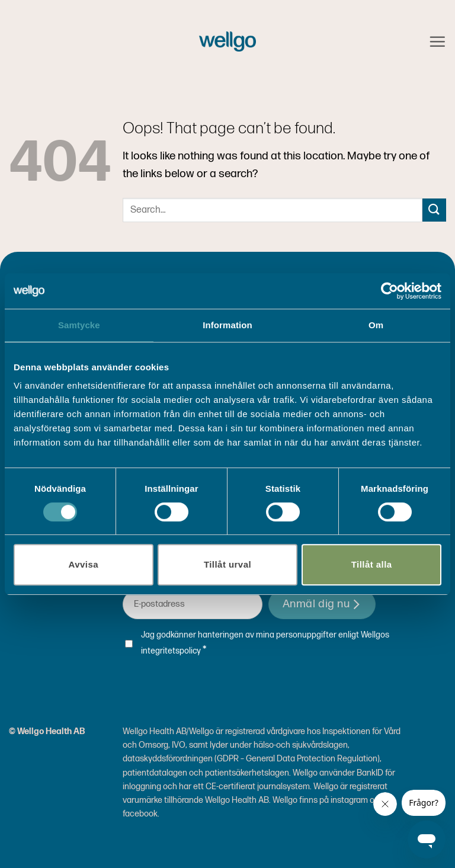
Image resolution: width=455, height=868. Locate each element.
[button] (437, 41)
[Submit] (434, 210)
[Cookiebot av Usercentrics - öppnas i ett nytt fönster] (390, 291)
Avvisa (84, 564)
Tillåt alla (372, 564)
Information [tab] (227, 325)
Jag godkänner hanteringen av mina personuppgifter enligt (265, 643)
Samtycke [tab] (79, 325)
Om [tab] (376, 325)
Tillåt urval (227, 564)
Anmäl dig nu (322, 604)
